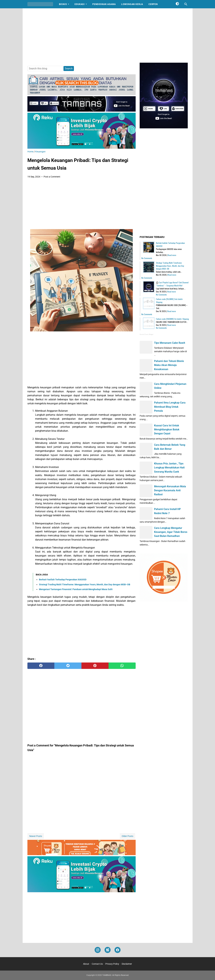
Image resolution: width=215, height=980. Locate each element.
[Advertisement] (108, 35)
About (86, 964)
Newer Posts (36, 836)
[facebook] (41, 666)
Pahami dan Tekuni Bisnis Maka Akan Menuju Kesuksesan (169, 365)
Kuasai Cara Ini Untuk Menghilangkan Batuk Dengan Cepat (167, 429)
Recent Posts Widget (146, 334)
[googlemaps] (108, 950)
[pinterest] (95, 666)
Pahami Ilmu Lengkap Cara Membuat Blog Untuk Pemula (170, 407)
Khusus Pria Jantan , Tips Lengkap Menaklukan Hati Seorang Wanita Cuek (169, 468)
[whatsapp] (122, 666)
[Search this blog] (186, 4)
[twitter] (68, 666)
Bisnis (63, 4)
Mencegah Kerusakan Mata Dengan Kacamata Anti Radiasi (170, 490)
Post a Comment (52, 177)
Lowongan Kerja (132, 4)
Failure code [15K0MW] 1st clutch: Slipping (172, 319)
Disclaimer (127, 964)
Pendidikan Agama (104, 4)
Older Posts (127, 836)
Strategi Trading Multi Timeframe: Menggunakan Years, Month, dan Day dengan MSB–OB (85, 584)
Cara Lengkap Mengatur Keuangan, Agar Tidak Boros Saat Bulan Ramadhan (171, 532)
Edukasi (80, 4)
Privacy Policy (112, 964)
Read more (172, 255)
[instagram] (98, 950)
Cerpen (153, 4)
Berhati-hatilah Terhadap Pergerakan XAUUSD (63, 580)
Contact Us (97, 964)
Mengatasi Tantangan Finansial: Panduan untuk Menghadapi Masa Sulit (76, 589)
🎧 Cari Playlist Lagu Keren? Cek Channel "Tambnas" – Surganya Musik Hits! (172, 284)
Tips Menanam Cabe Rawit (170, 343)
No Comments (147, 258)
